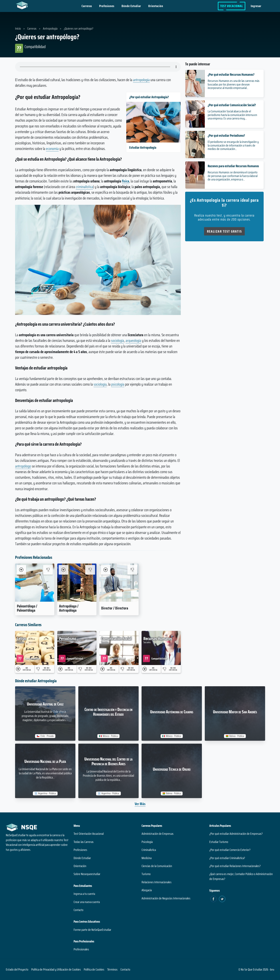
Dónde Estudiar (131, 6)
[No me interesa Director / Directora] (132, 570)
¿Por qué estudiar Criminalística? (227, 858)
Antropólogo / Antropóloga (69, 608)
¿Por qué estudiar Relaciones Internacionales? (235, 866)
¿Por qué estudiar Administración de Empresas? (236, 834)
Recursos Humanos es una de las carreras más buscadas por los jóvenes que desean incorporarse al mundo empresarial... (234, 84)
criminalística (84, 187)
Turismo (146, 874)
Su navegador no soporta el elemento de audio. (98, 67)
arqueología (133, 340)
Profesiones (107, 6)
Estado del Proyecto (17, 969)
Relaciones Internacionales (157, 882)
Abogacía (147, 890)
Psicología (147, 842)
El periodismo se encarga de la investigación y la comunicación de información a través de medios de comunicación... (233, 145)
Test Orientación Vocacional (89, 834)
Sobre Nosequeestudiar (87, 874)
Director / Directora (115, 608)
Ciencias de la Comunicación (157, 866)
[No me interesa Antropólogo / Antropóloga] (90, 570)
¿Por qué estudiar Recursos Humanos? (231, 74)
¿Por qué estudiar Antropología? (149, 97)
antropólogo (23, 466)
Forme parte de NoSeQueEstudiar (92, 930)
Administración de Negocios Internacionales (166, 898)
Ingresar (256, 6)
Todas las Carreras (84, 842)
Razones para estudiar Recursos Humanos (233, 166)
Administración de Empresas (158, 834)
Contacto (78, 910)
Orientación (156, 6)
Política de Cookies (94, 969)
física (126, 181)
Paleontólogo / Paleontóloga (27, 608)
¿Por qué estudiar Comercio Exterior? (230, 850)
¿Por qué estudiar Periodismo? (226, 135)
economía (52, 149)
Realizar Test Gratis (224, 231)
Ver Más (140, 804)
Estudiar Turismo (219, 842)
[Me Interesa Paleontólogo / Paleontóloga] (21, 570)
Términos (112, 969)
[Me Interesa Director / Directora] (106, 570)
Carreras (87, 6)
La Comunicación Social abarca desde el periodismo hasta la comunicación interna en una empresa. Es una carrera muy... (232, 115)
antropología (141, 80)
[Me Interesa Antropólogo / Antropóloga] (64, 570)
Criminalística (149, 850)
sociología (118, 340)
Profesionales (81, 949)
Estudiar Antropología (143, 147)
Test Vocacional (232, 6)
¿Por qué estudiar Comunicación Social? (232, 105)
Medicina (147, 858)
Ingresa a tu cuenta (84, 894)
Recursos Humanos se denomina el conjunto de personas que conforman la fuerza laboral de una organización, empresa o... (233, 176)
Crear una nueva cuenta (87, 902)
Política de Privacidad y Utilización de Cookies (56, 969)
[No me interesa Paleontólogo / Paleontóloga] (48, 570)
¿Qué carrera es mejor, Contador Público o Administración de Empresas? (241, 876)
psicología (118, 384)
